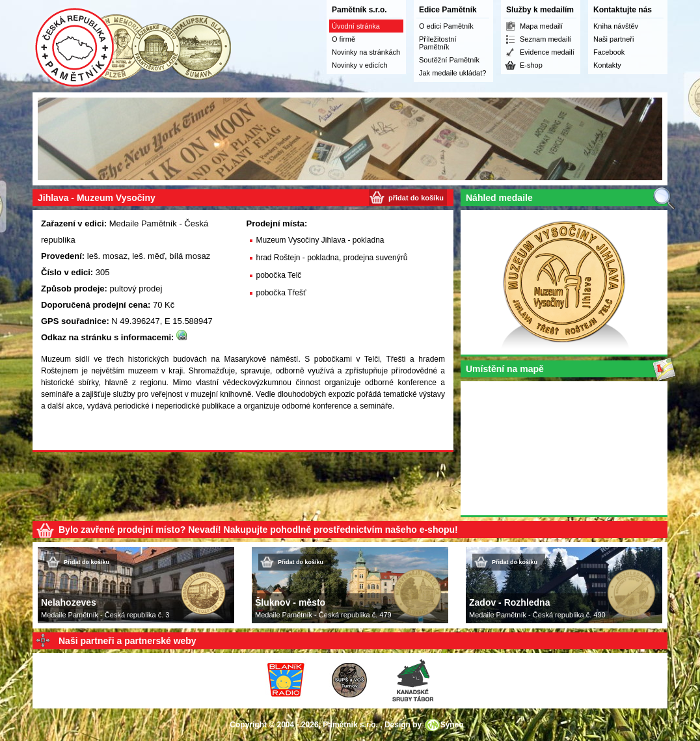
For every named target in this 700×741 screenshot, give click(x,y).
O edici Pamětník (446, 26)
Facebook (609, 52)
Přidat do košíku (87, 562)
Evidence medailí (547, 52)
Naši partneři (613, 39)
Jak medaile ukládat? (452, 73)
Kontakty (607, 65)
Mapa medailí (541, 26)
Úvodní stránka (356, 26)
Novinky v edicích (360, 65)
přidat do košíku (416, 198)
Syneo (452, 725)
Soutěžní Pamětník (449, 60)
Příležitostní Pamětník (437, 43)
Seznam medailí (545, 39)
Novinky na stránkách (366, 52)
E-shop (531, 65)
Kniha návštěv (616, 26)
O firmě (343, 39)
